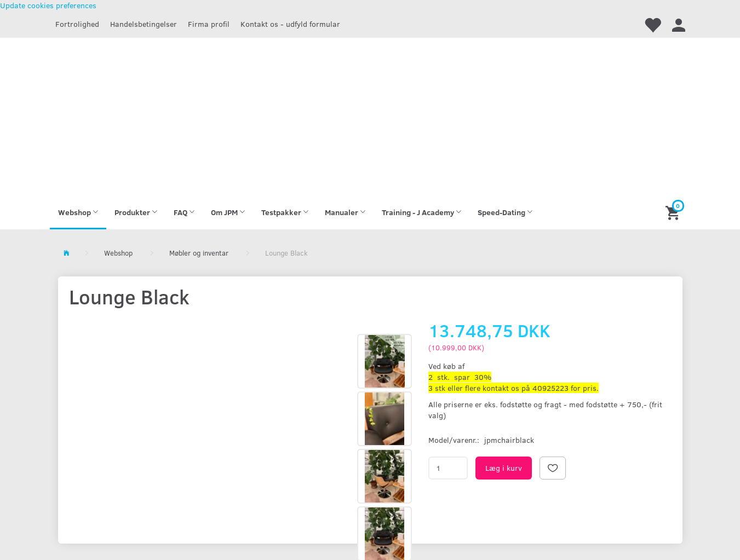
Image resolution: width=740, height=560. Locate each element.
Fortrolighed (77, 24)
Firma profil (209, 24)
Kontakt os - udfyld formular (290, 24)
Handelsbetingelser (144, 24)
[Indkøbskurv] (674, 212)
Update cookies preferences (48, 5)
